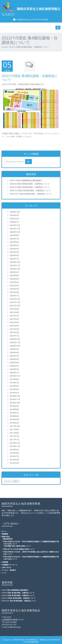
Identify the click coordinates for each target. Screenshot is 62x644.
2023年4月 (14, 249)
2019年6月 (14, 386)
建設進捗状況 (8, 539)
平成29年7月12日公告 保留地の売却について (19, 549)
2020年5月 (14, 359)
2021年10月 (15, 306)
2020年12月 (15, 339)
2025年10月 (15, 212)
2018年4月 (14, 419)
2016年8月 (14, 453)
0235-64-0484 (42, 19)
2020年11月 (15, 342)
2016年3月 (14, 463)
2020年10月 (15, 346)
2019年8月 (14, 379)
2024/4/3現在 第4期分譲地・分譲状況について (30, 184)
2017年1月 (14, 439)
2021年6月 (14, 319)
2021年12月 (15, 299)
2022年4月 (14, 285)
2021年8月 (14, 312)
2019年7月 (14, 383)
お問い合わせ (7, 567)
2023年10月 (15, 232)
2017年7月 (14, 436)
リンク (4, 573)
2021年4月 (14, 326)
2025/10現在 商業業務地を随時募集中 (26, 180)
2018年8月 (14, 409)
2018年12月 (15, 396)
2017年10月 (15, 426)
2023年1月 (14, 259)
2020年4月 (14, 362)
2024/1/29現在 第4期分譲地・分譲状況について (30, 190)
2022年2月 (14, 292)
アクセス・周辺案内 (9, 570)
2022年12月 (15, 262)
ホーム (4, 531)
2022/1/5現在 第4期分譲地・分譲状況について (30, 78)
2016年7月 (14, 456)
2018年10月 (15, 403)
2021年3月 (14, 329)
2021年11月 (15, 302)
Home (4, 47)
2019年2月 (14, 393)
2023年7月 (14, 239)
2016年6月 (14, 460)
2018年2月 (14, 423)
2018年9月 (14, 406)
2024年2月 (14, 218)
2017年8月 (14, 433)
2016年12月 (15, 443)
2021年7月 (14, 316)
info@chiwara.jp (24, 19)
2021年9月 (14, 309)
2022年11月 (15, 265)
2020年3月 (14, 366)
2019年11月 (15, 376)
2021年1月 (14, 336)
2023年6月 (14, 242)
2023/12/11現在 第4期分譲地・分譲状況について (31, 194)
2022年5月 (14, 282)
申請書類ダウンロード (10, 565)
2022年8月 (14, 275)
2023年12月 (15, 225)
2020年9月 (14, 349)
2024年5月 (14, 215)
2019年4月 (14, 389)
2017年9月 (14, 429)
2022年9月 (14, 272)
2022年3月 (14, 289)
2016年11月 (15, 446)
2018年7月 (14, 413)
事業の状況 (6, 536)
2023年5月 (14, 245)
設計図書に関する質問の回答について (18, 546)
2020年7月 (14, 356)
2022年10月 (15, 269)
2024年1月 (14, 222)
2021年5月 (14, 322)
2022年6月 (14, 279)
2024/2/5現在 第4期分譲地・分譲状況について (30, 187)
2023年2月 (14, 255)
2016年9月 (14, 449)
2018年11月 (15, 399)
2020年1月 (14, 372)
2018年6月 (14, 416)
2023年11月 (15, 229)
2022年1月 (14, 295)
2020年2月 (14, 369)
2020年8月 (14, 352)
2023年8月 (14, 235)
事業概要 (5, 534)
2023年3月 (14, 252)
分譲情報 (5, 562)
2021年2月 (14, 332)
